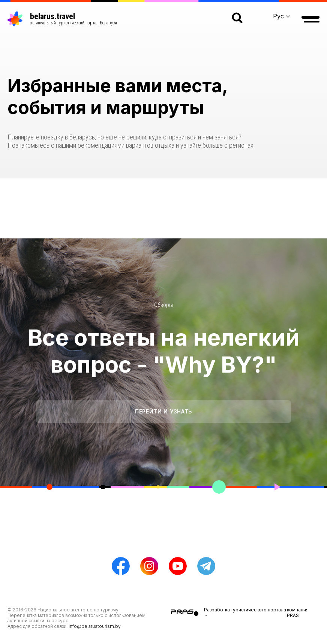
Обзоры (163, 305)
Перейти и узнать (163, 411)
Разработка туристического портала (245, 610)
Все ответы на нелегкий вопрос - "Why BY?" (164, 351)
